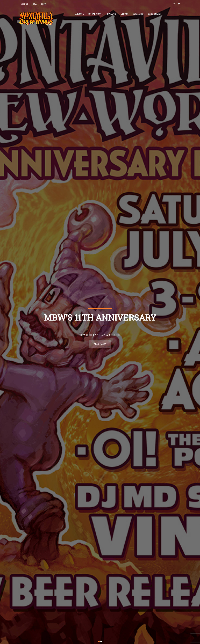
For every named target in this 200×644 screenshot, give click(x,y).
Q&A (34, 4)
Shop (43, 4)
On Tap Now (94, 14)
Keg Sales (138, 14)
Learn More (100, 344)
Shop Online (154, 14)
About (78, 14)
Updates (111, 14)
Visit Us (24, 4)
